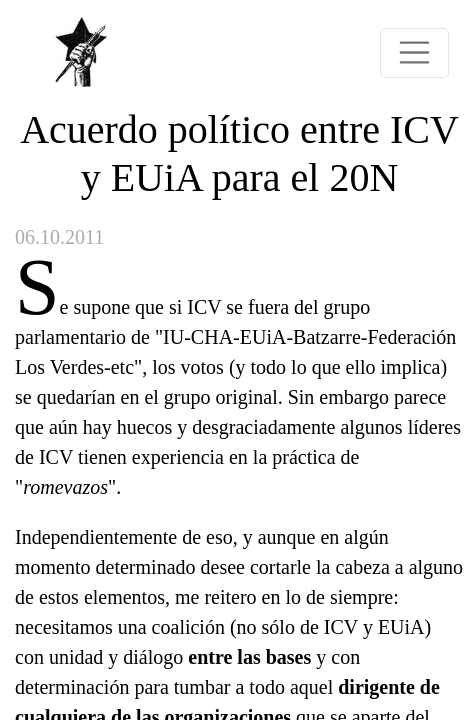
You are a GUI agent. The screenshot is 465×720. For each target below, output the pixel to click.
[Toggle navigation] (415, 53)
